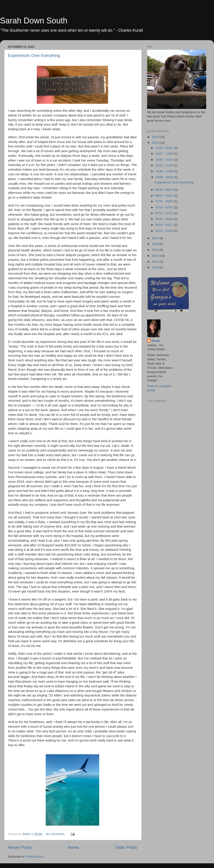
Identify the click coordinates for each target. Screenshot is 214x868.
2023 (156, 137)
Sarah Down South (34, 21)
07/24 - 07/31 (165, 207)
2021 (156, 238)
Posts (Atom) (35, 857)
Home (73, 847)
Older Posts (126, 847)
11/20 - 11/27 (165, 160)
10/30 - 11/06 (165, 171)
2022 (156, 143)
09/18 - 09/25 (165, 190)
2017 (156, 256)
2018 (156, 250)
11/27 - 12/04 (165, 154)
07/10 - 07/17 (165, 213)
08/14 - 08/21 (165, 196)
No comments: (56, 834)
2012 (156, 267)
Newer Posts (20, 847)
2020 (156, 244)
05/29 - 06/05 (165, 219)
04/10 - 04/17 (165, 225)
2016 (156, 262)
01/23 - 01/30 (165, 231)
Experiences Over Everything (34, 56)
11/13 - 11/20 (165, 165)
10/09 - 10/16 (165, 177)
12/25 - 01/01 (165, 148)
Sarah (156, 341)
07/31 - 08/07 (165, 201)
